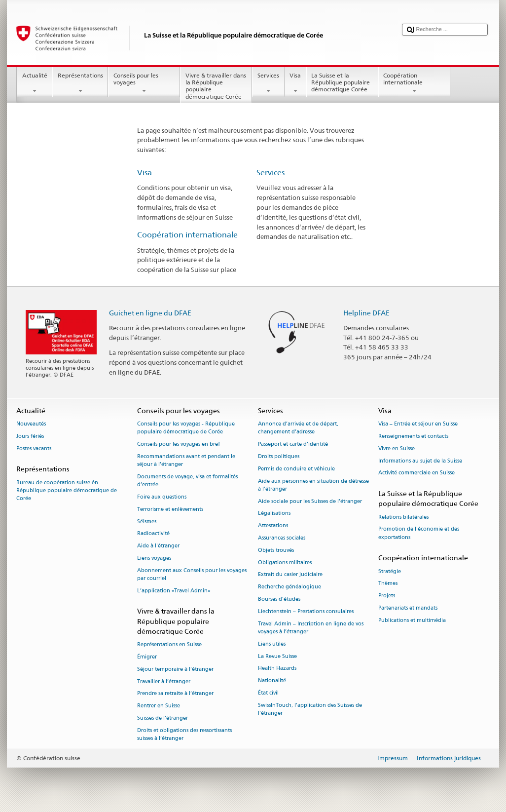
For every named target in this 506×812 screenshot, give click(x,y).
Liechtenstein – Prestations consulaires (306, 611)
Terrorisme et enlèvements (170, 509)
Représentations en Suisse (169, 645)
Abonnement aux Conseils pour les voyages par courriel (192, 574)
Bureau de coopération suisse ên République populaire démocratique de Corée (67, 490)
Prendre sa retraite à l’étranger (175, 694)
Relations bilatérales (403, 517)
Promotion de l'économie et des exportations (419, 533)
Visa (295, 83)
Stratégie (390, 571)
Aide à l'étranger (158, 546)
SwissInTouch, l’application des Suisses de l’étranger (310, 709)
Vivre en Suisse (397, 448)
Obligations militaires (285, 562)
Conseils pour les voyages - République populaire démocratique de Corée (186, 428)
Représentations (80, 83)
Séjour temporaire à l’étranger (175, 669)
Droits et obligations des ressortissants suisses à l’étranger (184, 734)
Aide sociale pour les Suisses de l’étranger (310, 501)
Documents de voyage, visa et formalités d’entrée (187, 481)
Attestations (273, 526)
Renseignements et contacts (413, 436)
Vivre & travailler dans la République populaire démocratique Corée (216, 87)
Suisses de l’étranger (163, 718)
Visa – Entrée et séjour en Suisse (418, 424)
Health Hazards (277, 669)
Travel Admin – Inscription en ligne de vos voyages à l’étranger (311, 628)
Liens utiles (272, 644)
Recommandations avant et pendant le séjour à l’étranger (186, 460)
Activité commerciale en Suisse (416, 473)
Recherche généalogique (289, 587)
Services (268, 83)
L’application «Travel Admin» (174, 591)
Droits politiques (279, 456)
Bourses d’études (279, 599)
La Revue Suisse (277, 656)
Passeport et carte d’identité (293, 445)
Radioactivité (153, 534)
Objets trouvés (276, 550)
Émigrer (147, 657)
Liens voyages (154, 558)
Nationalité (272, 681)
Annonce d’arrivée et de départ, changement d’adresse (298, 428)
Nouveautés (31, 424)
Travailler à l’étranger (164, 681)
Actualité (35, 83)
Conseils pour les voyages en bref (179, 445)
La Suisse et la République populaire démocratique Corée (342, 84)
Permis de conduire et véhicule (296, 469)
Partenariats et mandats (408, 608)
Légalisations (274, 514)
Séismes (147, 522)
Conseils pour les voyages (144, 83)
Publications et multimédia (412, 620)
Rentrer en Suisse (159, 706)
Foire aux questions (162, 497)
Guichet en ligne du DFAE (150, 313)
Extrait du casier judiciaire (290, 575)
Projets (387, 596)
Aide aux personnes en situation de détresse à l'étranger (313, 485)
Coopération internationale (414, 83)
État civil (268, 693)
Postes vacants (34, 448)
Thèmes (388, 584)
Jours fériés (30, 436)
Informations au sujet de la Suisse (420, 461)
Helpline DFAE (366, 313)
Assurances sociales (282, 538)
